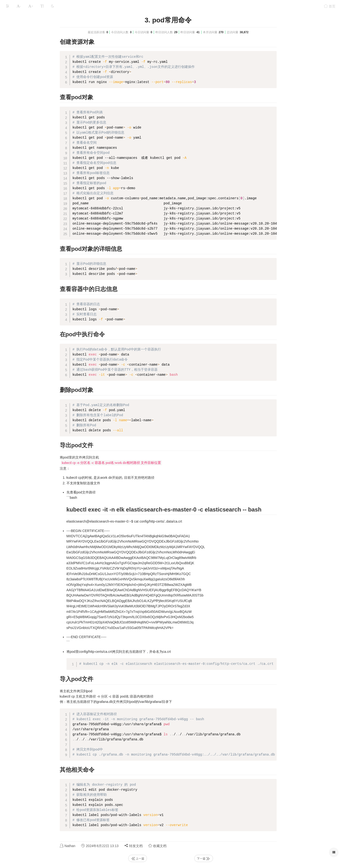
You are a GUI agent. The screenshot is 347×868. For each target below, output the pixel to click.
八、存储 (13, 95)
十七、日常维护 (18, 180)
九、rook (13, 105)
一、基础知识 (16, 29)
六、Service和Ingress (22, 76)
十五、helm (15, 161)
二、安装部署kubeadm (23, 39)
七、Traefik (14, 86)
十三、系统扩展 (18, 142)
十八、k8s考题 (17, 189)
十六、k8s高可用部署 (22, 170)
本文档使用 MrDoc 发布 (19, 202)
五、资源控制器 (18, 67)
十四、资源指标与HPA (23, 152)
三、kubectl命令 (18, 48)
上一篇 (174, 859)
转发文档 (170, 846)
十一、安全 (14, 123)
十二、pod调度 (17, 133)
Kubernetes (37, 17)
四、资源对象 (16, 58)
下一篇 (240, 859)
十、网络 (13, 114)
